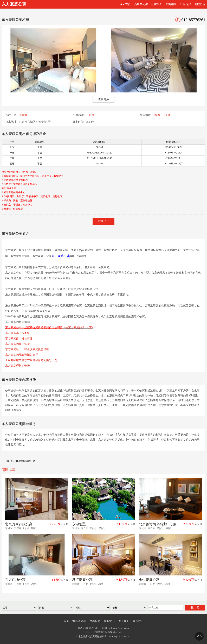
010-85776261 (190, 20)
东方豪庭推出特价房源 (19, 338)
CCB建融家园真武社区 (23, 461)
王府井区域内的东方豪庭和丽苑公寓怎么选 (31, 360)
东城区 (23, 115)
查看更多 (103, 99)
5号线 (167, 115)
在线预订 (103, 221)
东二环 (85, 528)
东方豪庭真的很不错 (17, 333)
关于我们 (124, 621)
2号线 (93, 528)
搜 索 (195, 608)
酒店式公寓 (141, 4)
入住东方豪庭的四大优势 (78, 327)
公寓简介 (157, 4)
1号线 (157, 115)
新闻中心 (109, 621)
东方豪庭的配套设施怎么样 (22, 355)
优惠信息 (95, 621)
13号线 (101, 528)
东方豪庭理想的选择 (17, 366)
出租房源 (185, 4)
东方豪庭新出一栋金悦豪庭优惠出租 (27, 349)
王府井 (90, 115)
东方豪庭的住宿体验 (17, 344)
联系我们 (138, 621)
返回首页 (125, 4)
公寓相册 (171, 4)
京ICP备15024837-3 (119, 637)
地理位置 (200, 4)
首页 (66, 621)
